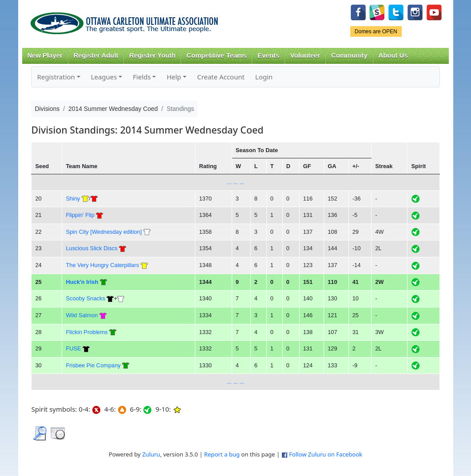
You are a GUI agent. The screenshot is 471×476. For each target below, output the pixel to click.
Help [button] (174, 77)
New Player (45, 55)
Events (268, 55)
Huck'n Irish (82, 282)
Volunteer (305, 55)
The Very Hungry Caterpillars (102, 265)
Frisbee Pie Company (93, 365)
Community (349, 55)
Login (264, 77)
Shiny (73, 199)
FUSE (73, 348)
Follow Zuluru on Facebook (326, 454)
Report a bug (222, 454)
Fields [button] (142, 77)
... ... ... (236, 182)
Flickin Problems (87, 332)
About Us (393, 55)
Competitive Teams (216, 55)
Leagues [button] (104, 77)
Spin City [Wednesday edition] (104, 232)
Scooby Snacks (85, 298)
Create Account (221, 77)
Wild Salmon (82, 315)
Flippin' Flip (80, 215)
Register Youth (152, 55)
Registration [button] (56, 77)
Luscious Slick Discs (91, 248)
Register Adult (96, 55)
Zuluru (151, 454)
